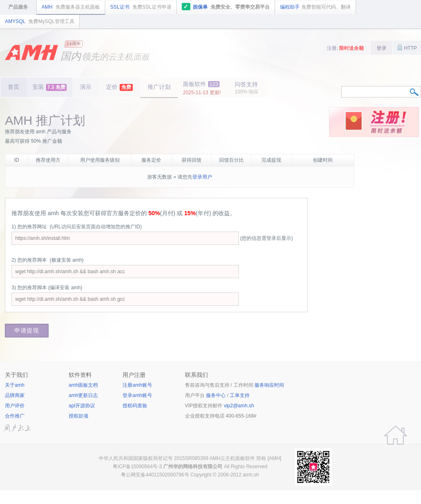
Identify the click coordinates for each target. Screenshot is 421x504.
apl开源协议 (82, 406)
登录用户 (202, 177)
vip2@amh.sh (239, 406)
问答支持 (247, 88)
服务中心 (216, 395)
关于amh (15, 385)
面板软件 (202, 88)
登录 (382, 48)
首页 (14, 87)
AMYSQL (40, 21)
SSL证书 (141, 7)
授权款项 (79, 416)
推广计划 (159, 87)
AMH (71, 7)
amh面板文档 (83, 385)
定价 (119, 87)
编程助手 (315, 7)
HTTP (407, 47)
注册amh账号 (137, 385)
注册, (346, 48)
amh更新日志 (83, 395)
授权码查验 (135, 406)
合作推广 (15, 416)
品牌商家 (15, 395)
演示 (86, 87)
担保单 (226, 7)
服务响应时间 (269, 385)
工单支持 (240, 395)
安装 (50, 87)
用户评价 (15, 406)
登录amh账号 (137, 395)
